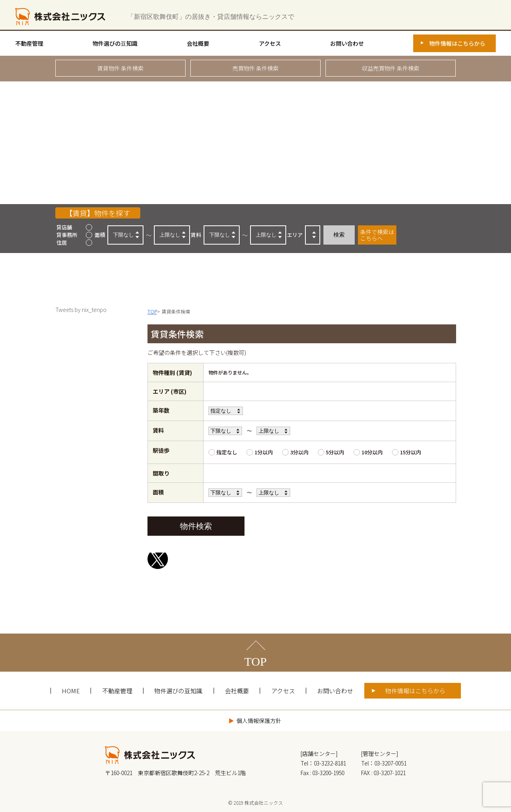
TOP (255, 661)
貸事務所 (67, 235)
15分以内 (411, 452)
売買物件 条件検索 (255, 68)
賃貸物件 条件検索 (120, 68)
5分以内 (335, 452)
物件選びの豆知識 (115, 43)
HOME (71, 691)
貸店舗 (64, 227)
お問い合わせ (347, 43)
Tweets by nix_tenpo (81, 310)
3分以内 (299, 452)
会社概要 (198, 43)
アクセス (270, 43)
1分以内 (264, 452)
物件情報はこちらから (457, 43)
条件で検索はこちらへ (377, 235)
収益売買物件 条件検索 (391, 68)
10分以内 (372, 452)
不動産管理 (29, 43)
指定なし (227, 452)
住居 (62, 242)
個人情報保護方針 (259, 721)
